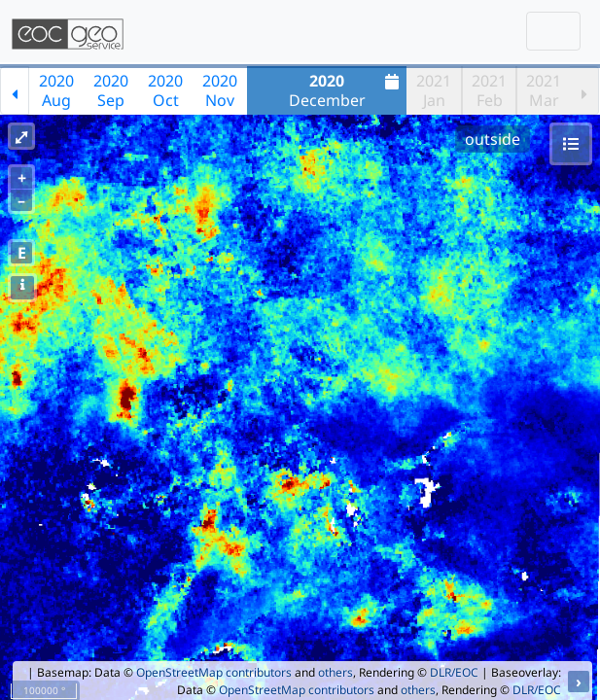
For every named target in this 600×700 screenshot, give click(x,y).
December (347, 90)
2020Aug (56, 90)
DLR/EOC (454, 672)
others (335, 672)
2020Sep (111, 90)
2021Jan (434, 90)
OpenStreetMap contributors (214, 672)
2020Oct (165, 90)
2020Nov (220, 90)
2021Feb (489, 90)
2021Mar (544, 90)
